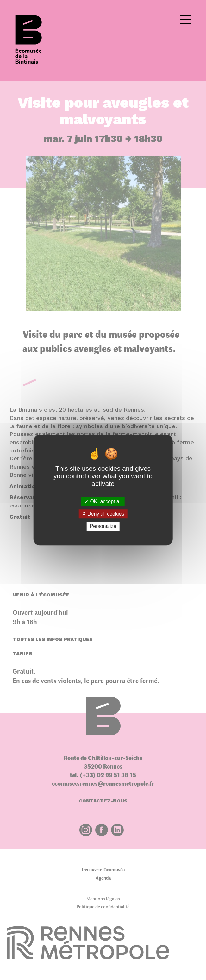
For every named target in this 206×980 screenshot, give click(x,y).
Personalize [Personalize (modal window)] (103, 526)
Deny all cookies (103, 514)
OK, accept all (103, 502)
